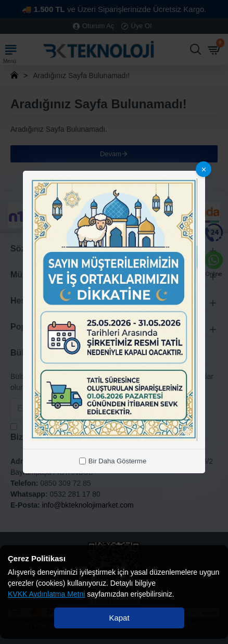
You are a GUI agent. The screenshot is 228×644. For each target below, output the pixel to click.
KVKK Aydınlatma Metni (46, 594)
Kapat (119, 618)
